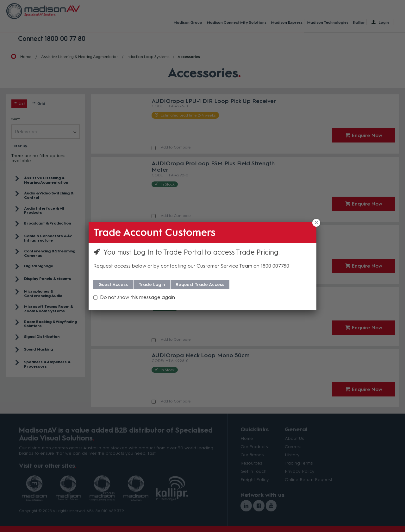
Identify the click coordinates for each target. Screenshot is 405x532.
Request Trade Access (200, 285)
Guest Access (113, 285)
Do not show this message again (137, 297)
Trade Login (152, 285)
